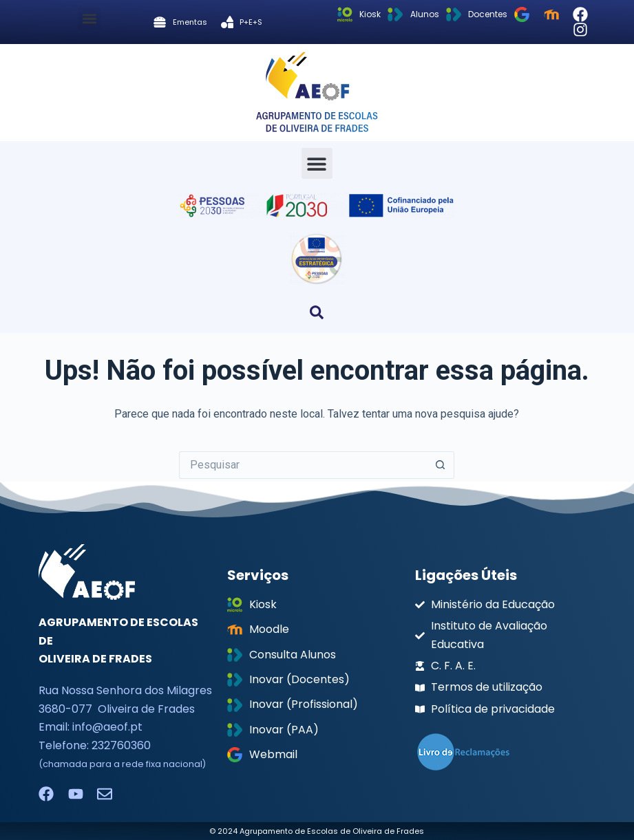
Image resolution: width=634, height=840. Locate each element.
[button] (89, 18)
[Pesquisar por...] (303, 465)
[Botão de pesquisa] (441, 465)
